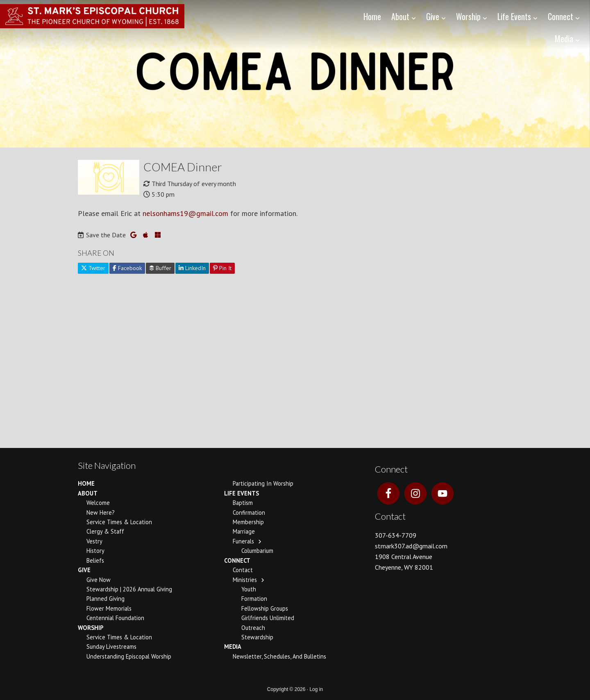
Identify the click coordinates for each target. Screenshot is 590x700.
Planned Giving (106, 599)
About (88, 493)
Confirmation (249, 512)
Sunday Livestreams (111, 647)
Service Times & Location (119, 522)
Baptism (243, 503)
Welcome (98, 503)
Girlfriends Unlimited (268, 618)
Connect (237, 560)
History (95, 551)
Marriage (244, 531)
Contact (243, 570)
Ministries (245, 580)
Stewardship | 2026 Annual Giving (129, 589)
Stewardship (257, 637)
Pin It (222, 268)
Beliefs (95, 560)
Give (84, 570)
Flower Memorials (109, 608)
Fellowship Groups (265, 608)
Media (233, 647)
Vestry (94, 541)
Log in (316, 689)
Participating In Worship (263, 483)
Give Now (99, 580)
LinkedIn (192, 268)
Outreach (253, 628)
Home (86, 483)
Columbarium (257, 551)
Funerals (243, 541)
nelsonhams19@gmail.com (185, 213)
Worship (91, 628)
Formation (254, 599)
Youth (249, 589)
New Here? (101, 512)
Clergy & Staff (105, 531)
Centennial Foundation (115, 618)
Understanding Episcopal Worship (129, 656)
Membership (248, 522)
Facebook (127, 268)
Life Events (242, 493)
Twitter (93, 268)
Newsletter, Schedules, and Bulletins (279, 656)
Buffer (160, 268)
